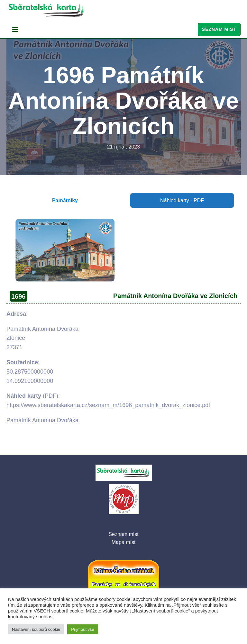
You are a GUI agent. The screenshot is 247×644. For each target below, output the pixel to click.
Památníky (65, 200)
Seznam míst (219, 29)
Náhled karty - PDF (182, 200)
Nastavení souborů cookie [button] (36, 629)
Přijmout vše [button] (83, 629)
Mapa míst (124, 542)
